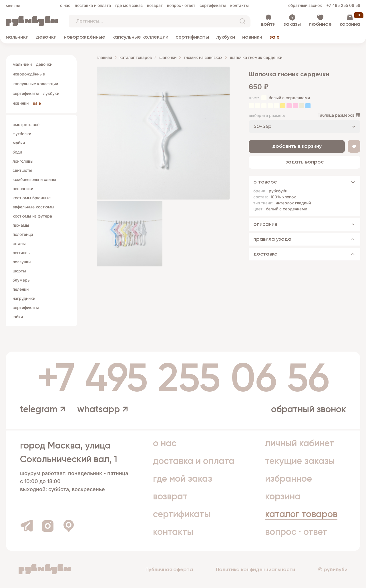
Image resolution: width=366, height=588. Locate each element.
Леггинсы (22, 253)
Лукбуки (226, 37)
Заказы (292, 24)
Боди (17, 152)
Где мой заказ (129, 5)
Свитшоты (22, 170)
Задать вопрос (305, 162)
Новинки (252, 37)
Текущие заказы (300, 461)
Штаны (19, 243)
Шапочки (168, 57)
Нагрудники (24, 298)
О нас (65, 5)
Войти (268, 24)
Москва (13, 6)
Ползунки (22, 262)
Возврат (155, 5)
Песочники (23, 189)
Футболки (22, 134)
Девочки (46, 37)
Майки (19, 143)
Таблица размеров (336, 115)
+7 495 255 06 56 (343, 5)
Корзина (350, 24)
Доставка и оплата (93, 5)
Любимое (320, 24)
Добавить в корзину (297, 146)
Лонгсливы (23, 161)
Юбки (18, 317)
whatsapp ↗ (103, 410)
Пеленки (21, 289)
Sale (274, 37)
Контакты (239, 5)
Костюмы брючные (32, 198)
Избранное (289, 479)
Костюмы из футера (32, 216)
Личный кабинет (300, 444)
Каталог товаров (136, 57)
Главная (104, 57)
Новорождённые (84, 37)
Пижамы (21, 225)
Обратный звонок (305, 5)
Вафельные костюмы (33, 207)
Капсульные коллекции (140, 37)
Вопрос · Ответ (181, 5)
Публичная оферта (169, 570)
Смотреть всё (26, 124)
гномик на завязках (203, 57)
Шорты (19, 271)
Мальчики (17, 37)
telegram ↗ (43, 410)
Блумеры (22, 280)
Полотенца (23, 234)
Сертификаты (213, 5)
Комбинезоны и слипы (34, 179)
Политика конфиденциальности (255, 570)
